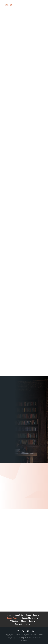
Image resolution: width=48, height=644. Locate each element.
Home (9, 615)
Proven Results (33, 615)
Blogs (24, 621)
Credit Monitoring (30, 618)
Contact (18, 624)
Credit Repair (13, 618)
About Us (19, 615)
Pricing (32, 621)
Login (28, 624)
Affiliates (14, 621)
